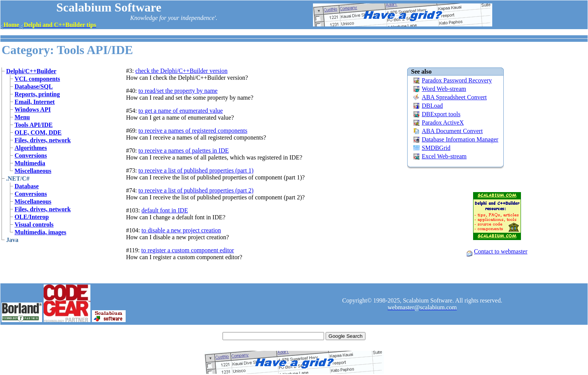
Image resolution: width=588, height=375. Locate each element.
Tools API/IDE (34, 125)
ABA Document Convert (452, 131)
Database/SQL (34, 86)
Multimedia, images (40, 232)
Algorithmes (31, 148)
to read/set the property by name (178, 91)
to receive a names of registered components (193, 131)
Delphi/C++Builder (31, 71)
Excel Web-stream (444, 156)
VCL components (37, 79)
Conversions (31, 155)
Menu (22, 117)
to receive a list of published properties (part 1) (196, 170)
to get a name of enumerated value (180, 111)
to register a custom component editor (188, 250)
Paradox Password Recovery (457, 80)
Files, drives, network (43, 140)
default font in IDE (165, 210)
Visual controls (34, 225)
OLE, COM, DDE (38, 132)
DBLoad (432, 106)
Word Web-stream (444, 89)
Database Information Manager (460, 139)
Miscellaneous (33, 171)
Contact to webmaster (501, 251)
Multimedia (30, 163)
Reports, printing (37, 94)
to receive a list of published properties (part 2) (196, 190)
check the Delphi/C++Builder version (181, 71)
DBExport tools (441, 114)
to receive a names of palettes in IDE (183, 150)
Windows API (33, 109)
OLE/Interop (32, 217)
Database (27, 186)
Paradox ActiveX (443, 123)
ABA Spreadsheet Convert (454, 97)
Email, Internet (35, 102)
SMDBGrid (436, 148)
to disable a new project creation (181, 230)
